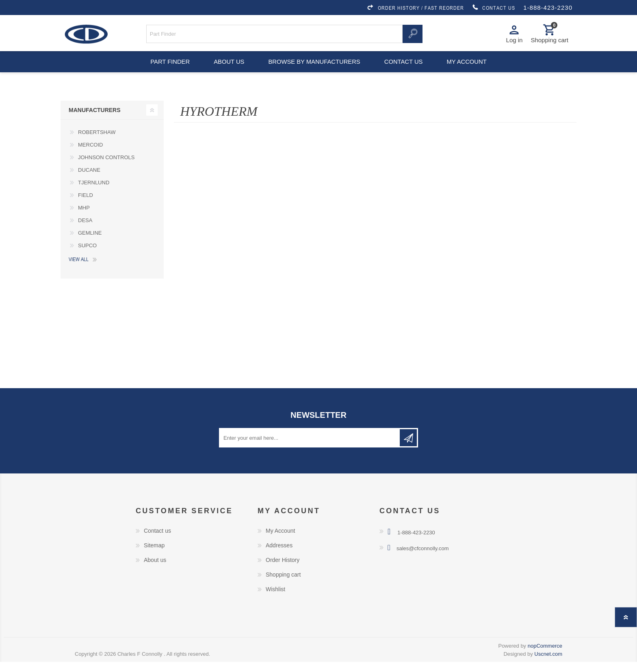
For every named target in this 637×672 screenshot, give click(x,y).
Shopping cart (283, 585)
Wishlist (275, 599)
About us (228, 69)
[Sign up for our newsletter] (310, 448)
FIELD (86, 205)
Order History (283, 570)
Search (412, 36)
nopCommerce (545, 656)
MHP (84, 218)
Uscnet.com (548, 664)
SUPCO (87, 256)
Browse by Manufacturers (314, 69)
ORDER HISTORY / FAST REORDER (415, 8)
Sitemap (154, 555)
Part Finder (167, 69)
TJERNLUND (94, 193)
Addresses (279, 555)
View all (79, 269)
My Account (280, 541)
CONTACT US (494, 8)
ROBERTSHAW (97, 142)
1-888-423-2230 (548, 8)
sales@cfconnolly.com (423, 559)
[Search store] (275, 36)
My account (470, 69)
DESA (85, 230)
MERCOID (90, 155)
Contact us (405, 69)
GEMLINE (90, 243)
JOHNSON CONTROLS (106, 167)
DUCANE (89, 180)
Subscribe (408, 448)
